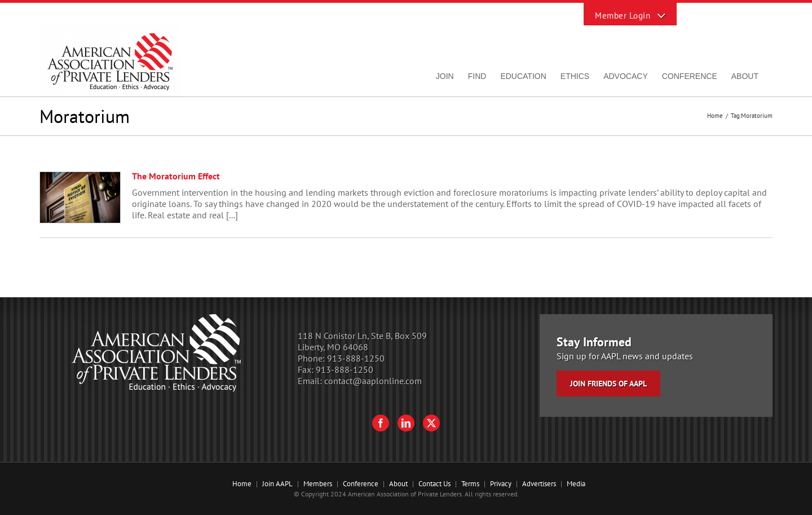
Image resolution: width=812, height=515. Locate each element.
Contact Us (434, 484)
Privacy (501, 484)
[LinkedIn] (406, 423)
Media (576, 484)
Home (242, 484)
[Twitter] (431, 423)
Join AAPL (277, 484)
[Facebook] (381, 423)
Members (318, 484)
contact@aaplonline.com (373, 381)
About (398, 484)
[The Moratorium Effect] (80, 197)
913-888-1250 (356, 358)
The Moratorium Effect (176, 176)
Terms (470, 484)
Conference (361, 484)
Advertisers (539, 484)
